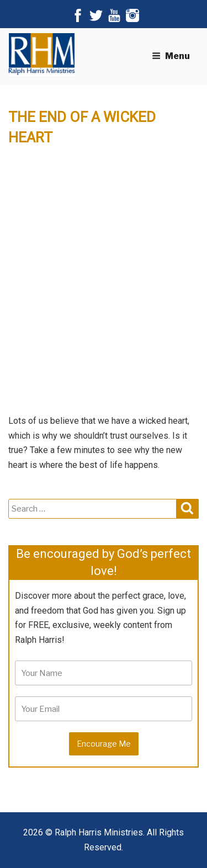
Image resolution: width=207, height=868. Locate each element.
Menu (171, 56)
